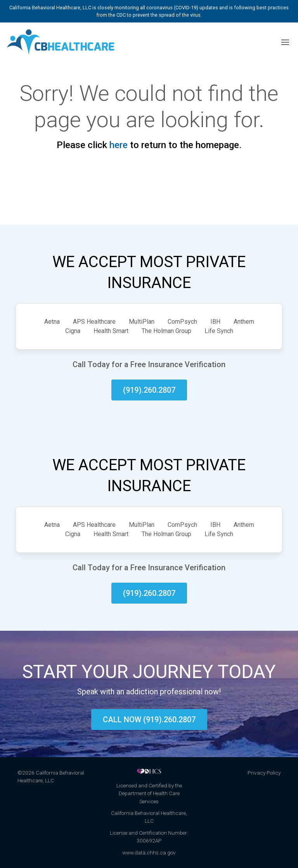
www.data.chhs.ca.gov (149, 852)
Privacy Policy (264, 773)
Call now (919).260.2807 (149, 720)
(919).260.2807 (149, 390)
